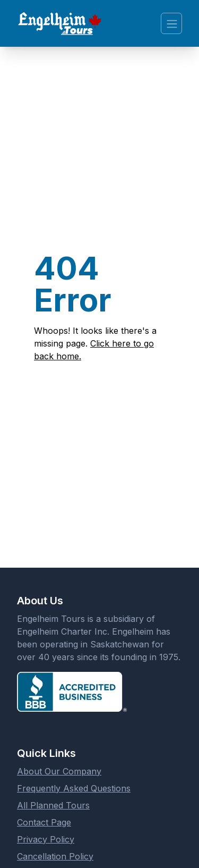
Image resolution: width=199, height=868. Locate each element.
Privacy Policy (46, 839)
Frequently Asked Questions (74, 788)
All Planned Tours (53, 805)
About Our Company (59, 771)
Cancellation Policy (55, 856)
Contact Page (44, 822)
